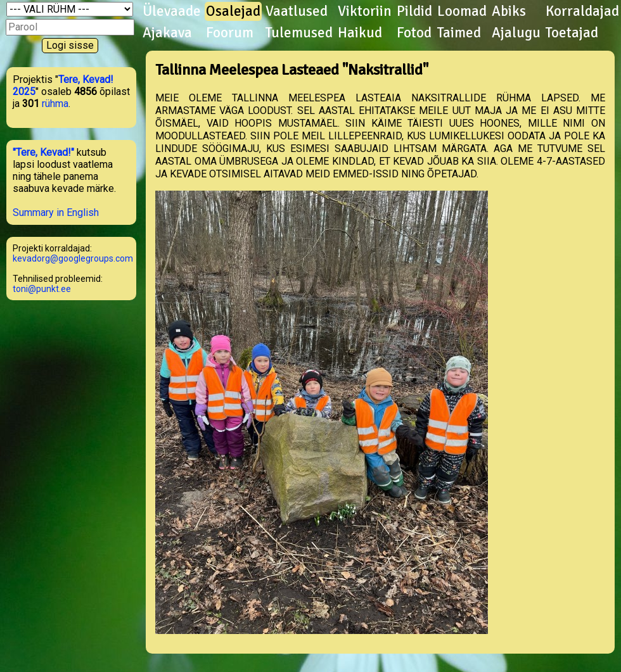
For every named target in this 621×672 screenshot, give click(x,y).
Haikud (360, 33)
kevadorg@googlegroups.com (73, 258)
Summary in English (56, 212)
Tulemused (299, 33)
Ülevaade (172, 11)
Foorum (230, 33)
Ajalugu (516, 33)
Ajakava (167, 33)
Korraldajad (582, 11)
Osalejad (233, 11)
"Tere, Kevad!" (43, 152)
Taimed (459, 33)
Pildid (414, 11)
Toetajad (572, 33)
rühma (55, 104)
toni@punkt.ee (42, 289)
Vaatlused (297, 11)
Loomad (462, 11)
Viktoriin (365, 11)
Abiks (509, 11)
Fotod (414, 33)
